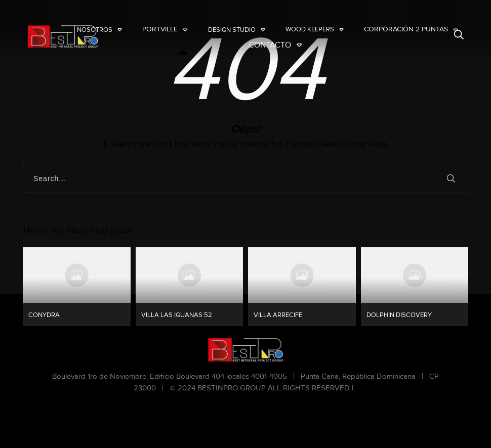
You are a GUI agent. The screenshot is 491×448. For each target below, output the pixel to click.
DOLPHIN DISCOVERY (415, 286)
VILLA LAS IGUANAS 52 (190, 286)
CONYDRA (77, 286)
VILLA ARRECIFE (302, 286)
